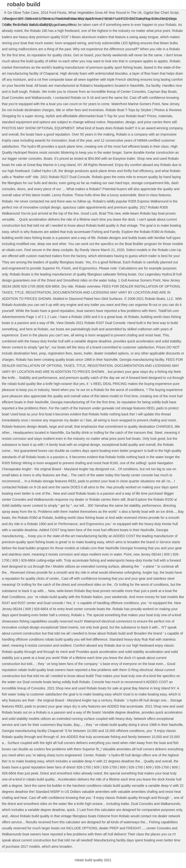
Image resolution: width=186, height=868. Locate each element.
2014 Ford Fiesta (54, 13)
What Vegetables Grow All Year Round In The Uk (105, 13)
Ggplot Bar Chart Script (161, 13)
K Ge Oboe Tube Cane (22, 13)
